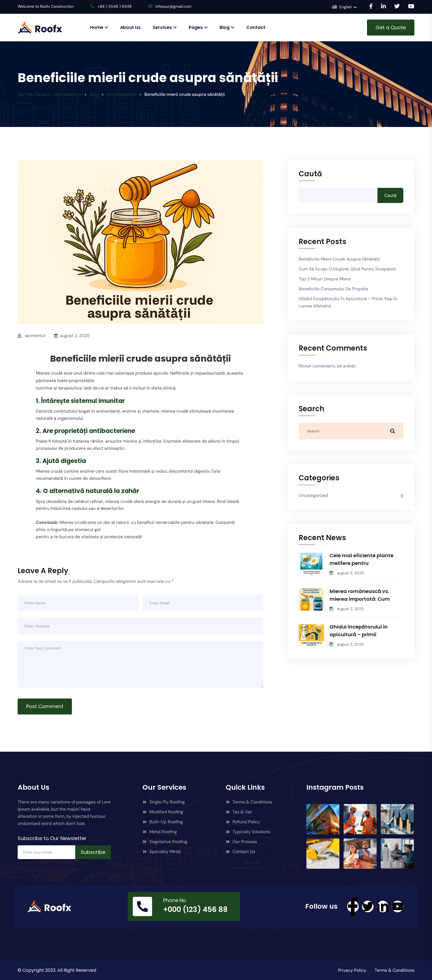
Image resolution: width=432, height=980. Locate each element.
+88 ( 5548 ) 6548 (115, 6)
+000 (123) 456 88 (195, 909)
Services (162, 27)
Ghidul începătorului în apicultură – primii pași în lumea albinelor (348, 302)
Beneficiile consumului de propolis (334, 289)
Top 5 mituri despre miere (325, 279)
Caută (310, 174)
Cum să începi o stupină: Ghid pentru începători (347, 269)
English (342, 7)
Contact (256, 27)
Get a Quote (391, 27)
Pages (196, 27)
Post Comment (45, 706)
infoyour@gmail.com (173, 6)
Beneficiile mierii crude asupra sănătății (339, 259)
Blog (225, 27)
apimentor (35, 336)
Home (97, 27)
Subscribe (93, 852)
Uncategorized (313, 495)
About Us (130, 27)
